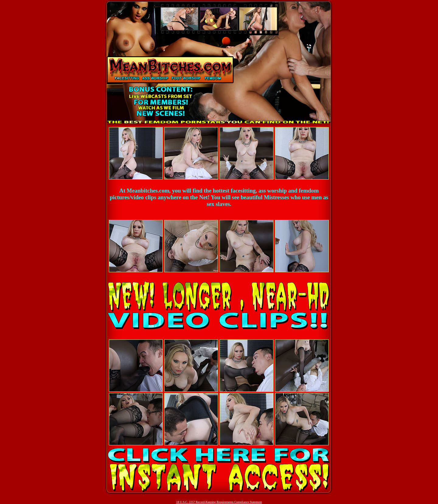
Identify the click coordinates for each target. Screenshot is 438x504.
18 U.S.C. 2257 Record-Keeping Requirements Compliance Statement (219, 502)
